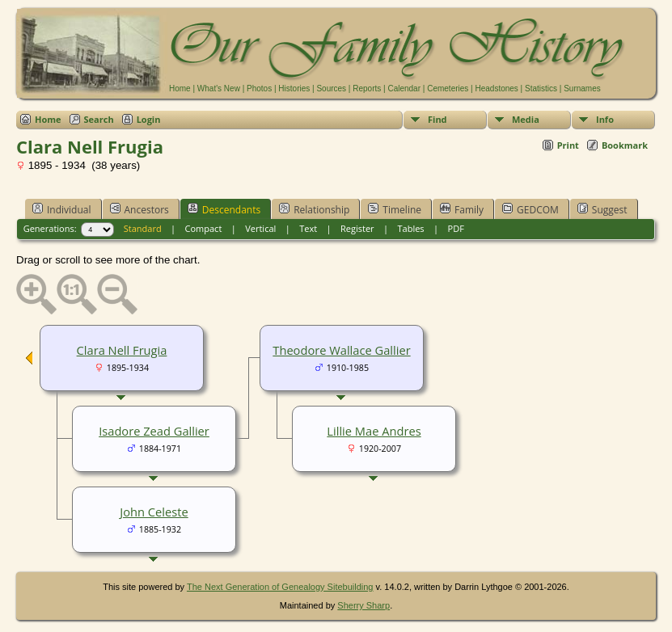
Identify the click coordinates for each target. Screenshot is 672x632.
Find (437, 119)
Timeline (395, 209)
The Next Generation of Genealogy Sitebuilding (280, 587)
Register (357, 228)
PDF (456, 228)
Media (526, 119)
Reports (367, 88)
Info (605, 119)
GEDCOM (530, 209)
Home (180, 88)
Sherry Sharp (363, 605)
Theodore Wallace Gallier (341, 350)
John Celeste (154, 512)
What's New (219, 88)
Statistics (541, 88)
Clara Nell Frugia (122, 350)
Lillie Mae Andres (374, 431)
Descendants (224, 209)
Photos (259, 88)
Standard (143, 228)
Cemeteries (448, 88)
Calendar (404, 88)
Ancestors (139, 209)
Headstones (496, 88)
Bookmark (625, 145)
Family (462, 209)
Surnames (582, 88)
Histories (294, 88)
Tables (411, 228)
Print (568, 145)
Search (99, 119)
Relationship (314, 209)
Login (149, 119)
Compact (204, 228)
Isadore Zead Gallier (154, 431)
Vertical (260, 228)
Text (308, 228)
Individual (62, 209)
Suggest (602, 209)
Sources (331, 88)
